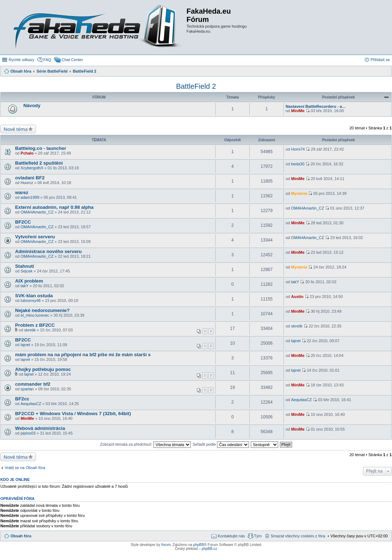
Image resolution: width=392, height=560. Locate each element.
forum (166, 545)
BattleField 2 (196, 86)
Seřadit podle (221, 444)
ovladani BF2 (30, 178)
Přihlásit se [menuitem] (380, 60)
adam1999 (30, 197)
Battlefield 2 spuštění (39, 163)
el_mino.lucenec (35, 315)
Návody (32, 105)
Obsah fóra (21, 536)
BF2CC (23, 222)
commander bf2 (33, 384)
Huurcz (27, 183)
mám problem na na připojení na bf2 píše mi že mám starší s (83, 355)
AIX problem (29, 281)
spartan (27, 389)
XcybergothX (32, 168)
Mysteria (299, 193)
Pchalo (27, 153)
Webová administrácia (40, 428)
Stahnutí (25, 266)
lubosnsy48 (31, 300)
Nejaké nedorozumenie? (42, 310)
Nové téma (16, 129)
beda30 (298, 164)
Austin (297, 297)
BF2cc (22, 399)
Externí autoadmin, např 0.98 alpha (54, 207)
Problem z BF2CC (35, 325)
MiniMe (298, 111)
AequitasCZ (31, 404)
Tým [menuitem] (258, 536)
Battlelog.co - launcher (41, 148)
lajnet (25, 345)
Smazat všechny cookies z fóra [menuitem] (298, 536)
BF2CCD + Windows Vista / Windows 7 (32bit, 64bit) (73, 414)
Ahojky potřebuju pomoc (43, 369)
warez (22, 192)
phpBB (199, 545)
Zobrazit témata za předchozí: (145, 444)
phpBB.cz (209, 549)
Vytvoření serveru (35, 237)
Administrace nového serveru (48, 251)
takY (24, 286)
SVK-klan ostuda (34, 296)
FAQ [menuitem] (47, 60)
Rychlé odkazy (22, 60)
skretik (30, 330)
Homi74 (298, 149)
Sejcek (26, 271)
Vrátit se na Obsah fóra (25, 468)
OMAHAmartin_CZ (37, 212)
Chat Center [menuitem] (72, 60)
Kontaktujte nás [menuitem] (231, 536)
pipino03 (28, 433)
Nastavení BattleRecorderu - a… (316, 106)
